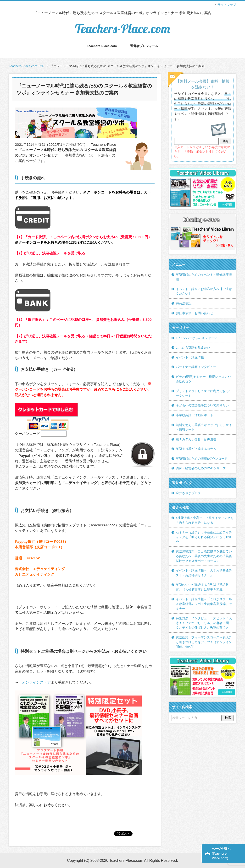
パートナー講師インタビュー (196, 367)
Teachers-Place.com (122, 29)
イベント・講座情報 (190, 357)
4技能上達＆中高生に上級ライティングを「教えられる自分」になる (205, 520)
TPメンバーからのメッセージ (197, 338)
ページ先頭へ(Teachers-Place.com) (221, 853)
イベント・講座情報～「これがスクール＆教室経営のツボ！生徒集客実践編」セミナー (204, 604)
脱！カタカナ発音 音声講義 (196, 439)
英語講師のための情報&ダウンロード (202, 459)
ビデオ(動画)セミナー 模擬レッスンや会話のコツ (203, 379)
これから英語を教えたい (193, 348)
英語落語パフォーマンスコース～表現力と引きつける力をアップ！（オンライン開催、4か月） (204, 642)
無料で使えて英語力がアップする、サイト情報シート (204, 427)
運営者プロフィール (144, 46)
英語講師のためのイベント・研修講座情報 (204, 277)
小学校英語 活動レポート (195, 415)
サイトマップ (227, 5)
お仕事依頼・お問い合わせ (195, 313)
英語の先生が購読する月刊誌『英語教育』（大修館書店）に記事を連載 (202, 587)
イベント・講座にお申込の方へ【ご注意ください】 (204, 291)
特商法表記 (184, 303)
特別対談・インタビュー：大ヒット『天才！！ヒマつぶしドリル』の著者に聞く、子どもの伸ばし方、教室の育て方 (204, 623)
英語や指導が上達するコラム (196, 449)
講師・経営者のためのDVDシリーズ (201, 468)
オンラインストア (36, 682)
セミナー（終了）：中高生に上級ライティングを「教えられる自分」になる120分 (204, 537)
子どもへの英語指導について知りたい (202, 405)
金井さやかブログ (188, 493)
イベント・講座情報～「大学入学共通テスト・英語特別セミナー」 (204, 573)
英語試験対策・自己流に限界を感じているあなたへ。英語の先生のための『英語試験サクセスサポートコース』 (204, 556)
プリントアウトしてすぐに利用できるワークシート (204, 393)
